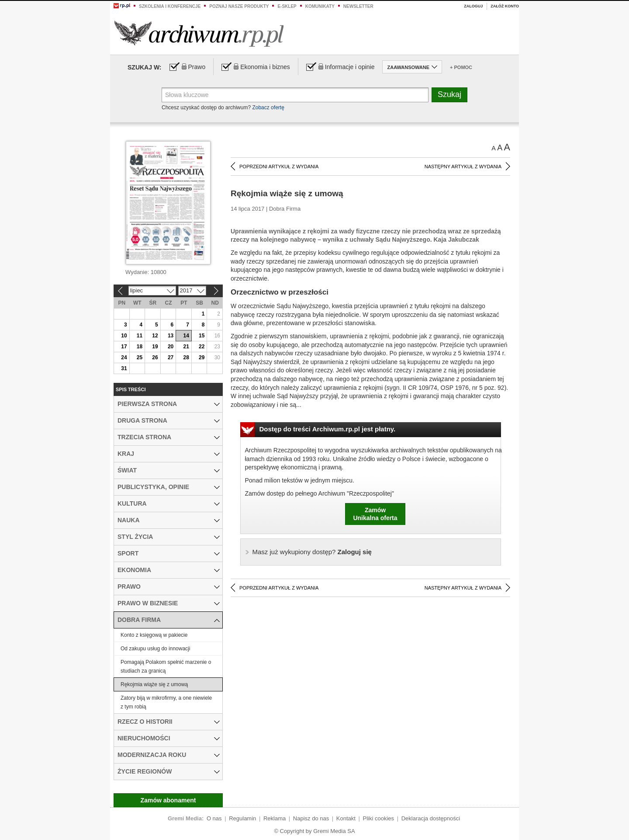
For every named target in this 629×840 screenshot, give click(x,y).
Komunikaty (320, 6)
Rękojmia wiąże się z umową (154, 684)
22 (202, 347)
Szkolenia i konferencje (170, 6)
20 (171, 347)
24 (124, 358)
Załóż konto (505, 6)
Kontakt (346, 818)
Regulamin (242, 818)
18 (140, 347)
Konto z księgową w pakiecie (154, 635)
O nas (214, 818)
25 (140, 358)
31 (124, 368)
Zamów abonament (168, 800)
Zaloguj (473, 6)
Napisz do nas (311, 818)
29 (202, 358)
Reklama (275, 818)
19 (155, 347)
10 (124, 336)
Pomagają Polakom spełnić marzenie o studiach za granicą (166, 666)
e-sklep (287, 6)
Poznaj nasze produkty (239, 6)
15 (202, 336)
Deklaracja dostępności (431, 818)
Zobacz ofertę (268, 108)
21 (186, 347)
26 (155, 358)
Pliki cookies (379, 818)
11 (140, 336)
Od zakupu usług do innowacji (155, 649)
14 (186, 336)
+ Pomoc (461, 67)
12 (155, 336)
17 (124, 347)
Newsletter (358, 6)
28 (186, 358)
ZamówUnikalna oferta (375, 514)
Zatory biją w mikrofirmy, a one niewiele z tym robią (166, 702)
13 (171, 336)
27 (171, 358)
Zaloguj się (312, 552)
